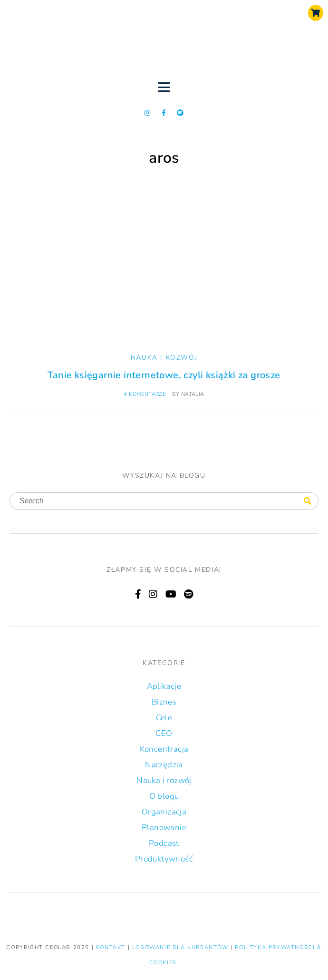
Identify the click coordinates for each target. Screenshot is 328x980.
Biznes (164, 702)
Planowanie (164, 828)
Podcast (164, 843)
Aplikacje (164, 686)
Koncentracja (164, 749)
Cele (164, 718)
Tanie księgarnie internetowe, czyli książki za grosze (164, 375)
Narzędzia (164, 765)
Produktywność (164, 859)
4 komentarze (145, 394)
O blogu (164, 796)
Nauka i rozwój (164, 358)
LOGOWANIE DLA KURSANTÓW (181, 947)
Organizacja (164, 812)
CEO (164, 733)
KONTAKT (112, 947)
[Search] (308, 501)
